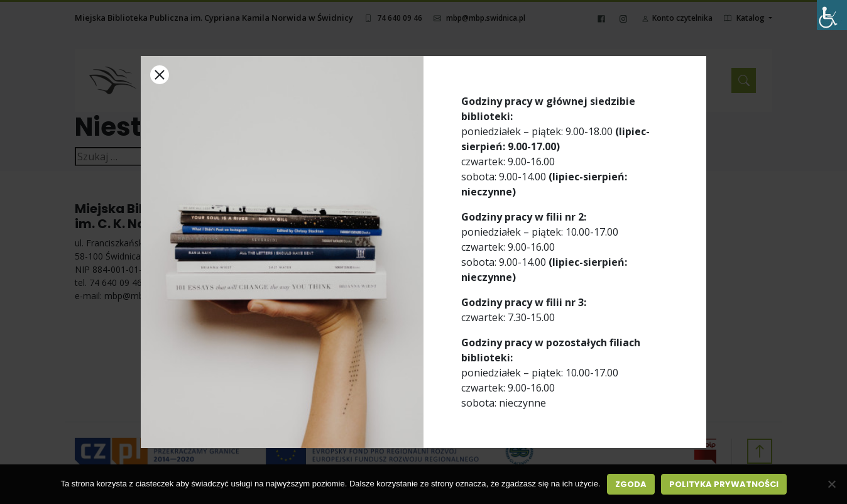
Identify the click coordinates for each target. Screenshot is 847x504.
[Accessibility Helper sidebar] (832, 15)
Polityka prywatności (724, 484)
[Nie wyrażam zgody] (831, 484)
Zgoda (631, 484)
